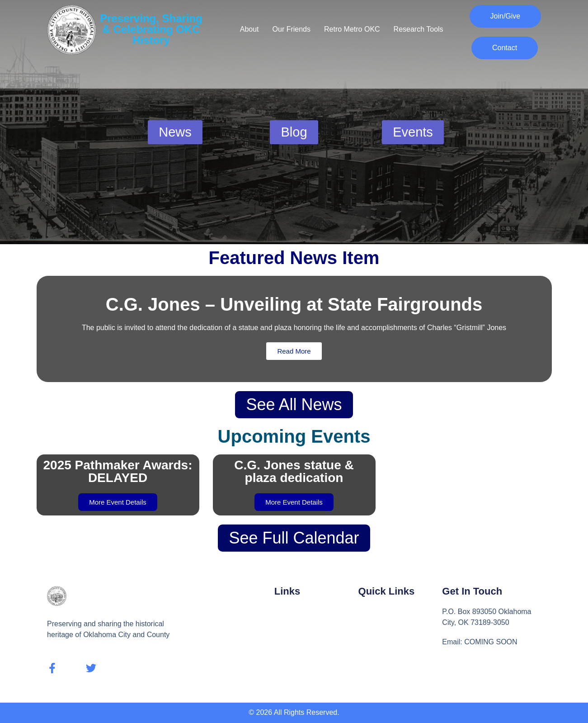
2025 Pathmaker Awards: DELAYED (118, 471)
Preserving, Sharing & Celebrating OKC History (151, 29)
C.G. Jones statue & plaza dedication (294, 471)
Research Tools (419, 29)
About (249, 29)
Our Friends (292, 29)
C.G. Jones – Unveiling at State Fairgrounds (294, 304)
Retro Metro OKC (352, 29)
